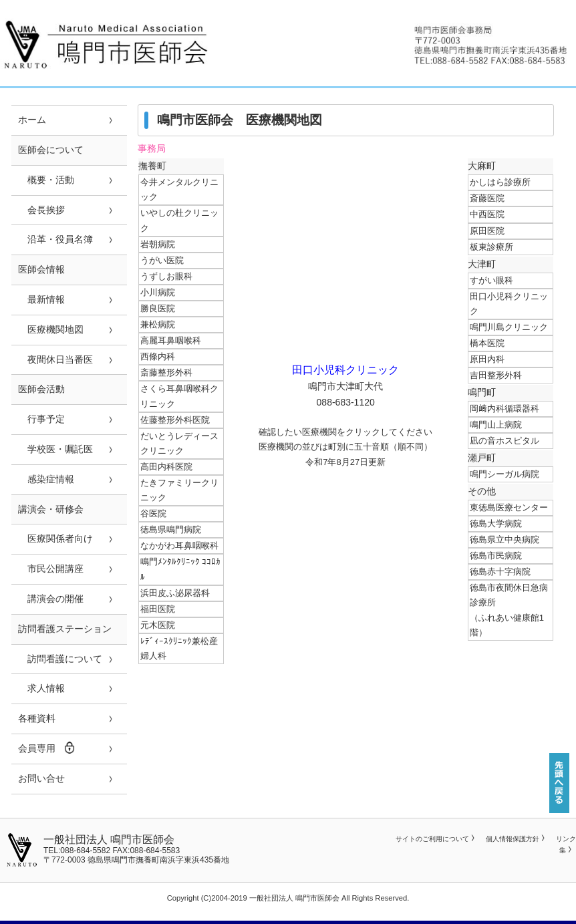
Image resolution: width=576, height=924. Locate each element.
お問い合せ (41, 778)
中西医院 (487, 214)
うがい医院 (162, 260)
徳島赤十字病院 (500, 572)
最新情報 (41, 299)
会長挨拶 (41, 210)
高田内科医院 (166, 467)
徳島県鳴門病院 (171, 529)
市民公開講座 (51, 569)
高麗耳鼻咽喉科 (171, 340)
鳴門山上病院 (496, 425)
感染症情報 (46, 479)
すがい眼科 (491, 280)
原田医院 (487, 231)
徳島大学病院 (496, 523)
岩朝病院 (158, 244)
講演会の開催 (51, 599)
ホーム (32, 120)
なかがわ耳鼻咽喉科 (179, 546)
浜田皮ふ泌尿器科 (175, 593)
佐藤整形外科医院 (175, 420)
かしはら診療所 (500, 182)
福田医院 (158, 609)
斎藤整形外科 (166, 372)
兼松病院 (158, 324)
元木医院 (158, 625)
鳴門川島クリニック (509, 327)
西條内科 (158, 356)
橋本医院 (487, 343)
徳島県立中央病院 (505, 540)
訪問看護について (60, 659)
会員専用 (47, 748)
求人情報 (41, 688)
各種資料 (37, 718)
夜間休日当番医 (55, 359)
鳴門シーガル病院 (505, 474)
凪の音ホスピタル (505, 441)
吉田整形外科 (496, 375)
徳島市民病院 (496, 556)
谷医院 (153, 513)
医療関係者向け (55, 538)
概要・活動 (46, 180)
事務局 (152, 149)
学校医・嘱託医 (55, 449)
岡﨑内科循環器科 (505, 409)
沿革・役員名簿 (55, 239)
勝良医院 (158, 308)
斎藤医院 (487, 198)
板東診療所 (491, 247)
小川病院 (158, 292)
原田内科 (487, 359)
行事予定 (41, 419)
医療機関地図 (51, 329)
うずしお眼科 (166, 276)
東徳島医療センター (509, 507)
